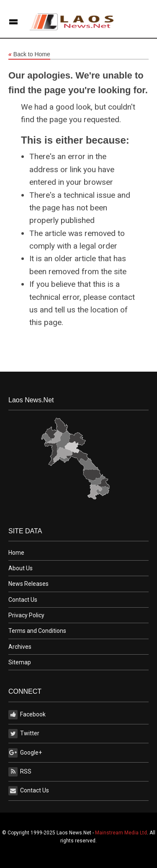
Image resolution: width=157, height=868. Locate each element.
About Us (21, 568)
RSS (20, 772)
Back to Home (29, 55)
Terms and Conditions (37, 631)
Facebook (27, 715)
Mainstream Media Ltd (121, 833)
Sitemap (20, 662)
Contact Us (23, 600)
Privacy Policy (26, 615)
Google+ (25, 753)
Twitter (24, 734)
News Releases (28, 584)
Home (16, 553)
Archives (20, 647)
